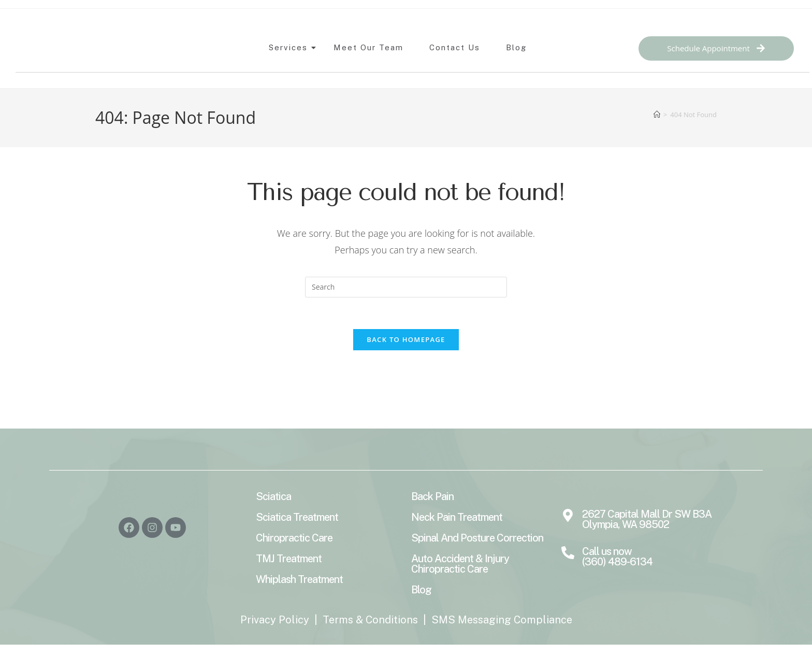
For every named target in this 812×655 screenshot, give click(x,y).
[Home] (657, 115)
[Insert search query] (406, 287)
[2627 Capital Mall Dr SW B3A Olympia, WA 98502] (568, 516)
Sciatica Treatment (297, 517)
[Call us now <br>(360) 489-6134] (568, 553)
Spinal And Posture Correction (477, 538)
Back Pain (432, 496)
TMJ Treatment (289, 559)
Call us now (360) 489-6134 (617, 557)
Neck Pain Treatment (457, 517)
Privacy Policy (275, 620)
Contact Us (455, 47)
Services (291, 47)
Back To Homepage (406, 339)
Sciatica (273, 496)
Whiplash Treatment (299, 579)
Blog (516, 47)
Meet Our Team (368, 47)
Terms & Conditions (370, 620)
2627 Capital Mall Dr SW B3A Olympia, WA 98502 (647, 519)
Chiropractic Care (294, 538)
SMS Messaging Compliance (502, 620)
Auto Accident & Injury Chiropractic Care (460, 564)
